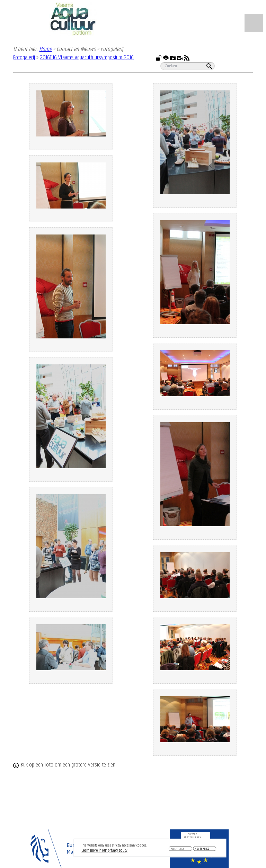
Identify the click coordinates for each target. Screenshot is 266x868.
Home (45, 49)
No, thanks (202, 849)
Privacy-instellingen (193, 836)
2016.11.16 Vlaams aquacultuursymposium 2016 (87, 58)
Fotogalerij (24, 58)
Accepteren (178, 849)
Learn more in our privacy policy (104, 851)
